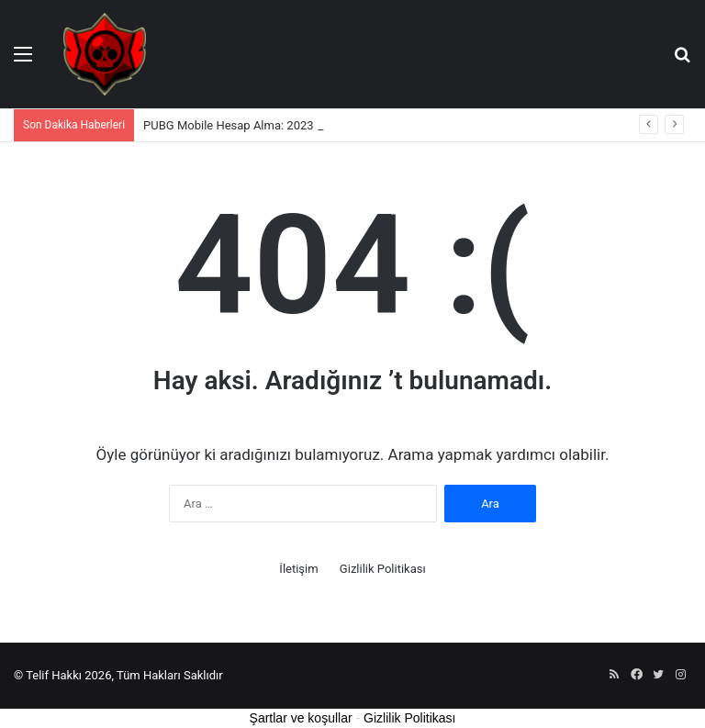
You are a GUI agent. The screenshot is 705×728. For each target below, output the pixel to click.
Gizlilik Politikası (383, 569)
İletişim (298, 569)
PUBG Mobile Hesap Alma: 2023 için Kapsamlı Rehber (285, 125)
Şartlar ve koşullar (301, 718)
